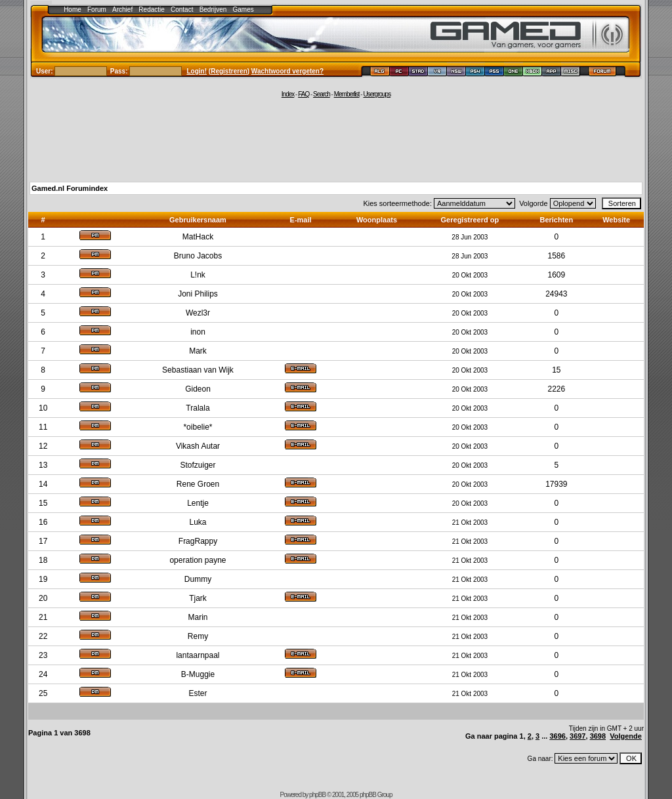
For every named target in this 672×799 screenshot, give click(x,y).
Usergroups (377, 94)
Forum (97, 10)
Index (288, 94)
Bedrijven (213, 10)
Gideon (198, 389)
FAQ (304, 94)
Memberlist (347, 94)
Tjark (198, 598)
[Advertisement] (336, 139)
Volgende (626, 736)
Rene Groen (198, 484)
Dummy (198, 579)
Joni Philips (198, 294)
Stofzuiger (198, 465)
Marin (198, 617)
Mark (198, 351)
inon (198, 332)
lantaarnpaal (198, 655)
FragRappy (198, 541)
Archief (122, 10)
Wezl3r (198, 313)
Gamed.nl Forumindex (70, 188)
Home (73, 10)
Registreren (229, 71)
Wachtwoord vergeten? (287, 71)
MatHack (198, 237)
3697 (577, 736)
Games (243, 10)
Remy (198, 636)
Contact (182, 10)
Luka (198, 522)
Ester (198, 693)
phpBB (317, 795)
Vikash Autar (198, 446)
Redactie (151, 10)
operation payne (198, 560)
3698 (598, 736)
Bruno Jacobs (198, 256)
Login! (197, 71)
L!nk (198, 275)
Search (322, 94)
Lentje (198, 503)
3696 (557, 736)
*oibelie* (198, 427)
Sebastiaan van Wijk (198, 370)
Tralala (198, 408)
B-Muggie (198, 674)
